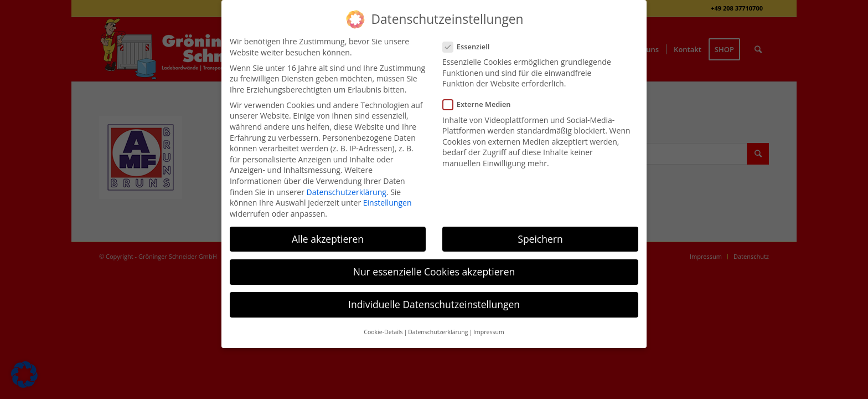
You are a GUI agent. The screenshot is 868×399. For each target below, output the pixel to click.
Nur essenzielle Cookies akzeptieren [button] (434, 272)
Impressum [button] (489, 332)
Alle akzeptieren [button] (328, 239)
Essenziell (471, 47)
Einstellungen (387, 203)
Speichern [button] (540, 239)
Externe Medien (481, 104)
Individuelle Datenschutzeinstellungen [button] (434, 304)
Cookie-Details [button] (383, 332)
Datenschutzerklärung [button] (438, 332)
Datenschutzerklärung (347, 192)
